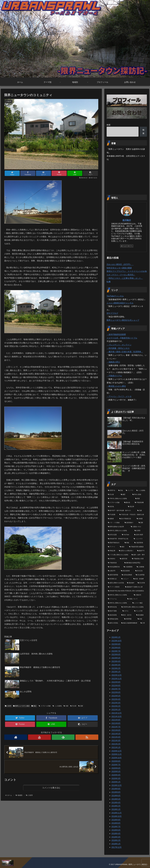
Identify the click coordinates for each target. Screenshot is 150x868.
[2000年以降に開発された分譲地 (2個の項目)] (134, 607)
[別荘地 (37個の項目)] (117, 507)
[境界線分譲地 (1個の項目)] (115, 619)
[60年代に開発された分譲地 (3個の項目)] (120, 595)
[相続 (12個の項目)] (123, 547)
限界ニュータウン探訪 (21, 706)
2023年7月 (116, 651)
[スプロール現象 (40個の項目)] (115, 503)
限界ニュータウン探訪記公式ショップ (123, 320)
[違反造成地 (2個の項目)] (113, 615)
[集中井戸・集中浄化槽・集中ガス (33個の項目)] (121, 511)
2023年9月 (116, 644)
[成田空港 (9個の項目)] (125, 559)
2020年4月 (116, 775)
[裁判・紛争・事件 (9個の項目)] (139, 555)
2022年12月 (117, 675)
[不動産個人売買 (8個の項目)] (139, 559)
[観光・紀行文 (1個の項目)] (127, 615)
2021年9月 (116, 720)
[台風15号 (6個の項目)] (113, 571)
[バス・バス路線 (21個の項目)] (115, 523)
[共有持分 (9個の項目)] (113, 559)
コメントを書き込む (51, 788)
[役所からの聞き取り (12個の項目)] (127, 551)
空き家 (73, 706)
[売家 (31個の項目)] (141, 511)
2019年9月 (116, 789)
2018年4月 (116, 834)
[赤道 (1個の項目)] (142, 619)
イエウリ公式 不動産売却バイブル (122, 338)
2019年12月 (117, 785)
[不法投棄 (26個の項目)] (112, 515)
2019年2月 (116, 806)
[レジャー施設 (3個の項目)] (139, 603)
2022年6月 (116, 692)
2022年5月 (116, 696)
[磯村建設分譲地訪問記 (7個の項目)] (135, 563)
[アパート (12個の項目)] (113, 547)
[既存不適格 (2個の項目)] (114, 611)
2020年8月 (116, 761)
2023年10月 (117, 641)
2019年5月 (116, 799)
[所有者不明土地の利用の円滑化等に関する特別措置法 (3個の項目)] (127, 591)
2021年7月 (116, 727)
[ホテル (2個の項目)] (127, 611)
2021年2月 (116, 744)
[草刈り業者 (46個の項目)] (139, 495)
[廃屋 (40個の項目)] (140, 499)
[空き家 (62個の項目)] (113, 495)
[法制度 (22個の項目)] (141, 519)
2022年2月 (116, 706)
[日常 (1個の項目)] (143, 623)
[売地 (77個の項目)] (121, 491)
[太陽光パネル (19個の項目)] (138, 527)
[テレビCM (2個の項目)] (140, 611)
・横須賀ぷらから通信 (116, 386)
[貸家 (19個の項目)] (142, 523)
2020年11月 (117, 754)
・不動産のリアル (114, 376)
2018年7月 (116, 827)
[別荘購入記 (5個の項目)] (113, 579)
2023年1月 (116, 672)
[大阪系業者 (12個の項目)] (140, 543)
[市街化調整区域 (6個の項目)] (115, 567)
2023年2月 (116, 668)
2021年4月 (116, 737)
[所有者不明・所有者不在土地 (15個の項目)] (120, 539)
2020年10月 (117, 758)
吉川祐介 (127, 220)
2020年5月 (116, 771)
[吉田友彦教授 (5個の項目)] (127, 575)
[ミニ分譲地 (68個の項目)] (141, 491)
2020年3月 (116, 778)
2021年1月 (116, 747)
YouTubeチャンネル (115, 296)
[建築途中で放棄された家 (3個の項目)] (135, 587)
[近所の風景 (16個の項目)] (140, 535)
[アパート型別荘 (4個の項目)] (115, 587)
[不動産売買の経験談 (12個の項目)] (137, 547)
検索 (109, 125)
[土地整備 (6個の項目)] (141, 567)
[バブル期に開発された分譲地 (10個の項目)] (119, 555)
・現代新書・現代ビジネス (118, 348)
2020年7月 (116, 765)
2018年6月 (116, 830)
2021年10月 (117, 717)
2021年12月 (117, 713)
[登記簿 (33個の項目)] (137, 507)
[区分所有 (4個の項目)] (142, 583)
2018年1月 (116, 844)
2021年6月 (116, 730)
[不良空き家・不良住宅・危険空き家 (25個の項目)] (133, 515)
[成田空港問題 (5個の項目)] (114, 575)
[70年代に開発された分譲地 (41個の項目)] (120, 499)
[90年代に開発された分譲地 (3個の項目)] (119, 603)
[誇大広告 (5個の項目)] (140, 571)
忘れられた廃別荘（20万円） (120, 264)
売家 (66, 706)
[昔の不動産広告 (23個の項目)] (127, 519)
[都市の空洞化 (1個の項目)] (113, 623)
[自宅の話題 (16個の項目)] (114, 535)
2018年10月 (117, 816)
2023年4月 (116, 661)
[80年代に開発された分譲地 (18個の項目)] (120, 531)
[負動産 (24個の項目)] (112, 519)
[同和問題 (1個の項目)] (130, 619)
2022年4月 (116, 699)
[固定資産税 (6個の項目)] (127, 571)
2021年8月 (116, 723)
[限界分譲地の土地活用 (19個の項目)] (118, 527)
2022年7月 (116, 689)
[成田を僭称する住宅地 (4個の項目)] (116, 583)
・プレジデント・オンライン (119, 345)
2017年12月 (117, 847)
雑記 (34, 706)
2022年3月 (116, 703)
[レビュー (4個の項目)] (126, 579)
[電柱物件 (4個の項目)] (131, 583)
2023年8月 (116, 648)
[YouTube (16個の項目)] (127, 535)
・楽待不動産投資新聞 (116, 334)
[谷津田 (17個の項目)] (140, 531)
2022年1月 (116, 710)
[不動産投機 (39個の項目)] (140, 503)
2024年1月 (116, 637)
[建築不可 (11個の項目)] (141, 551)
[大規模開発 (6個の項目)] (129, 567)
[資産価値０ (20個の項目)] (130, 523)
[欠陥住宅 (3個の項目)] (140, 595)
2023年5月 (116, 658)
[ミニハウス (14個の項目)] (140, 539)
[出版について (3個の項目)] (136, 599)
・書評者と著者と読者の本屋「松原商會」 (125, 352)
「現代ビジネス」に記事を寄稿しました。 (125, 278)
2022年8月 (116, 686)
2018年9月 (116, 820)
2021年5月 (116, 734)
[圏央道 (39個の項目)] (128, 503)
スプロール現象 (45, 706)
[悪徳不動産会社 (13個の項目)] (115, 543)
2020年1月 (116, 782)
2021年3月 (116, 741)
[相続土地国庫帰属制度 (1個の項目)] (130, 623)
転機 (109, 282)
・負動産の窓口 (113, 362)
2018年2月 (116, 840)
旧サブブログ (112, 313)
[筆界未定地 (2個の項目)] (113, 607)
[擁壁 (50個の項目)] (125, 495)
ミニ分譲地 (57, 706)
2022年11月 (117, 679)
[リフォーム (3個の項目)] (116, 599)
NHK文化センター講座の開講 (119, 268)
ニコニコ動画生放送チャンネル (120, 303)
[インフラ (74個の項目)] (130, 491)
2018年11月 (117, 813)
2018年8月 (116, 823)
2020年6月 (116, 768)
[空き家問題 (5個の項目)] (141, 575)
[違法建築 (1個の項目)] (141, 615)
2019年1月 (116, 809)
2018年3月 (116, 837)
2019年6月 (116, 796)
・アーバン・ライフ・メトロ (119, 396)
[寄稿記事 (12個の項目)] (112, 551)
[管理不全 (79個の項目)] (112, 491)
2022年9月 (116, 682)
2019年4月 (116, 803)
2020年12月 (117, 751)
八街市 (8, 706)
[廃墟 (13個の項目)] (128, 543)
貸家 (81, 706)
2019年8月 (116, 792)
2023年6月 (116, 654)
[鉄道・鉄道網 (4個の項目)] (139, 579)
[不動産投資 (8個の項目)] (115, 563)
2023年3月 (116, 665)
